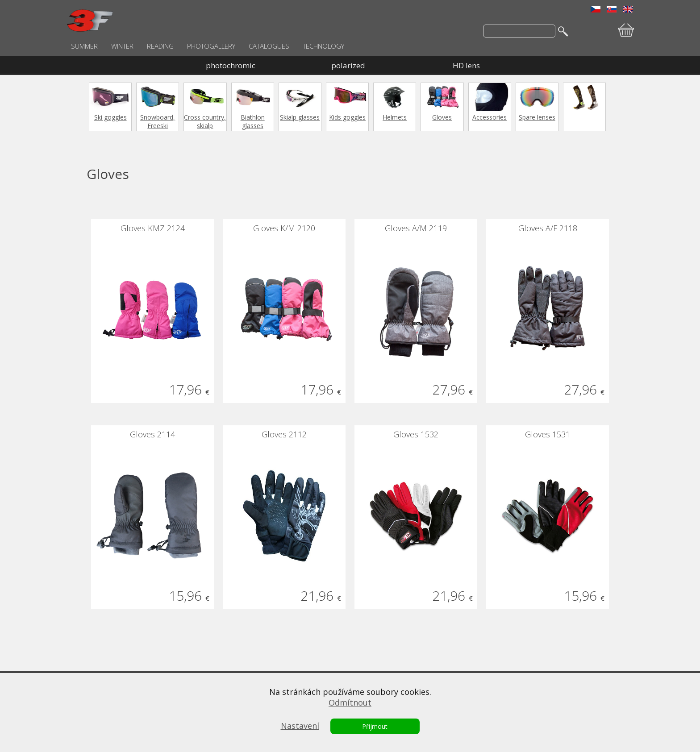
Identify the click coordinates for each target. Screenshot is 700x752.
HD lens (466, 65)
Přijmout (375, 726)
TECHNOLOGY (323, 46)
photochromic (231, 65)
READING (160, 46)
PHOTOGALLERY (211, 46)
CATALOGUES (269, 46)
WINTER (122, 46)
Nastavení (300, 726)
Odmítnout (350, 702)
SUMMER (84, 46)
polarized (348, 65)
